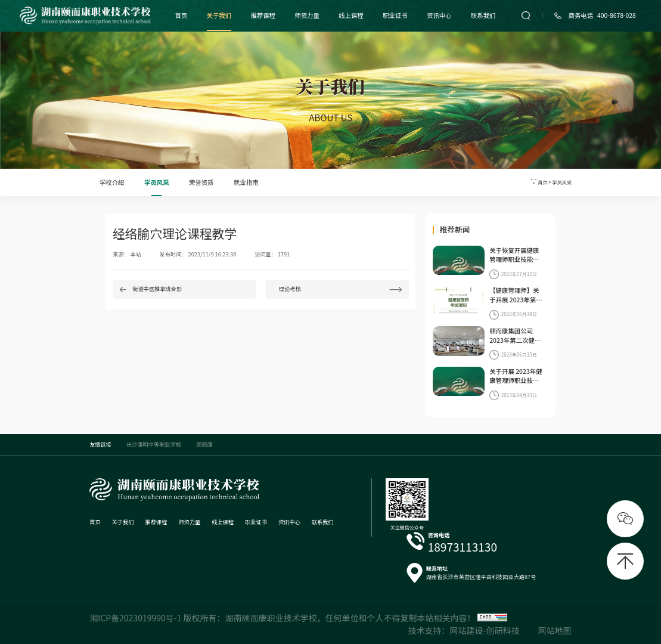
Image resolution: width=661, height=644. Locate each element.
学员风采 (157, 182)
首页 (181, 15)
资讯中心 (439, 15)
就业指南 (246, 182)
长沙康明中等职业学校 (154, 444)
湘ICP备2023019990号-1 (135, 618)
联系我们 (483, 15)
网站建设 (467, 630)
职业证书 (395, 15)
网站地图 (555, 630)
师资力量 (307, 15)
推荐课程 (263, 15)
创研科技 (502, 630)
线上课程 (351, 15)
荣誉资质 (201, 182)
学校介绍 (112, 182)
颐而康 (204, 444)
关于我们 (219, 15)
